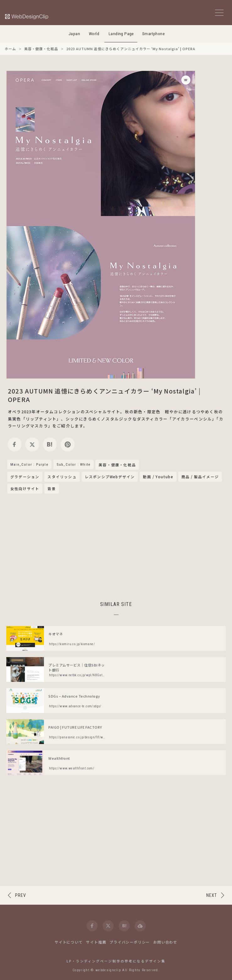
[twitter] (32, 444)
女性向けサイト (25, 489)
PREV (21, 895)
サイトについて (69, 942)
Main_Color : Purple (29, 464)
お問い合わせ (165, 942)
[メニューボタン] (219, 13)
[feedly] (140, 926)
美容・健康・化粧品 (117, 465)
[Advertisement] (116, 546)
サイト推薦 (96, 942)
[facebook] (15, 444)
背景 (51, 489)
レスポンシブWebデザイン (110, 477)
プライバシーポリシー (130, 942)
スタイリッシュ (62, 477)
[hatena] (50, 444)
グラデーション (25, 477)
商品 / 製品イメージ (200, 477)
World (94, 34)
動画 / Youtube (158, 477)
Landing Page (121, 34)
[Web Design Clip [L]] (27, 16)
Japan (74, 34)
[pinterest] (68, 444)
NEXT (212, 895)
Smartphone (154, 34)
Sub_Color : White (73, 464)
